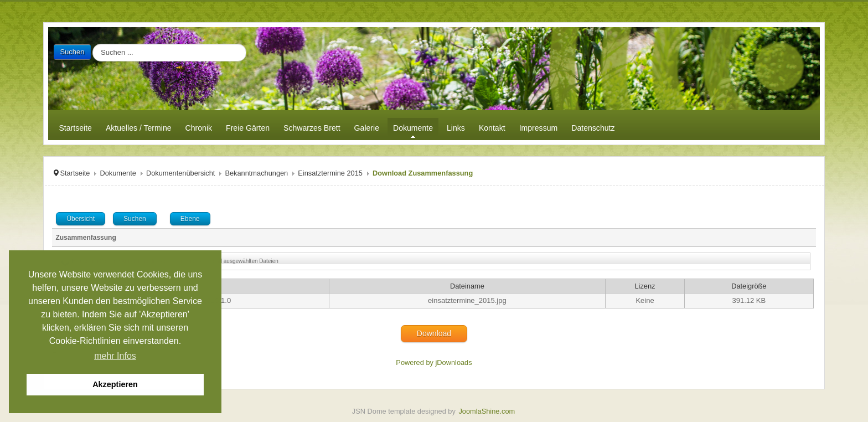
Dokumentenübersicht (180, 173)
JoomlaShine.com (487, 411)
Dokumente (118, 173)
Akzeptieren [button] (115, 384)
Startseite (75, 173)
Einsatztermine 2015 (330, 173)
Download (434, 333)
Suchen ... (91, 44)
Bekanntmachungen (256, 173)
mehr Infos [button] (115, 356)
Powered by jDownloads (434, 362)
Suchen (72, 52)
